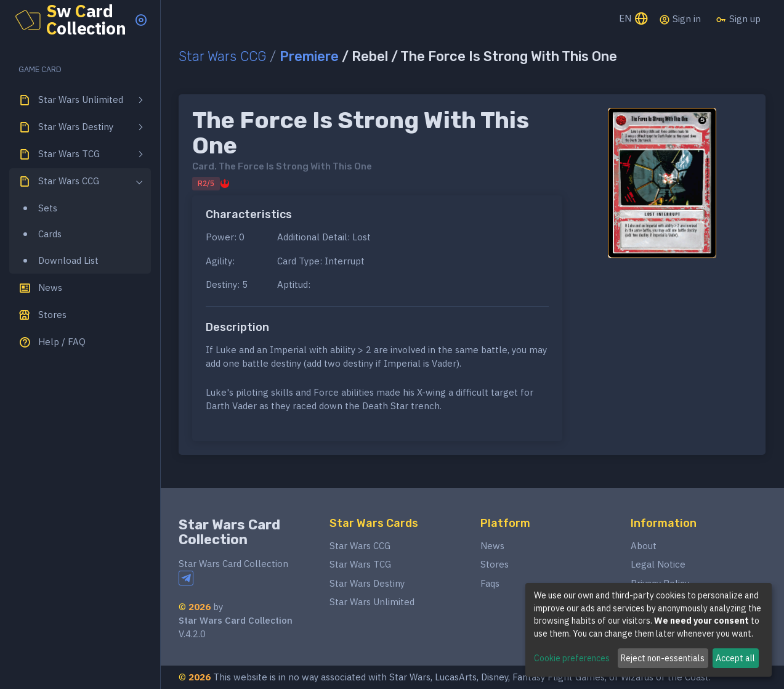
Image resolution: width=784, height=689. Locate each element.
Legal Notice (658, 564)
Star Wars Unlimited (372, 602)
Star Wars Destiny (367, 583)
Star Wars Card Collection (229, 532)
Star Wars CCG (222, 56)
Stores (495, 564)
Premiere (309, 56)
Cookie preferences (572, 658)
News (492, 546)
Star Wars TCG (360, 564)
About (644, 546)
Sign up (738, 19)
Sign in (680, 19)
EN (634, 19)
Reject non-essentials (663, 658)
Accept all (735, 658)
